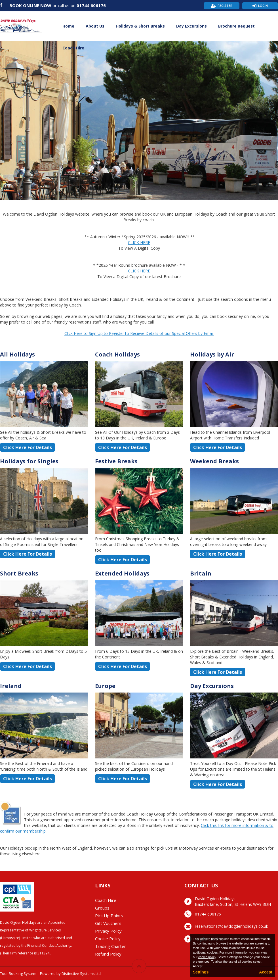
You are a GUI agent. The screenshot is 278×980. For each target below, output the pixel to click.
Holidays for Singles (29, 461)
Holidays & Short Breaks (140, 26)
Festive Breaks (116, 461)
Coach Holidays (117, 354)
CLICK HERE (139, 242)
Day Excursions (191, 26)
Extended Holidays (122, 573)
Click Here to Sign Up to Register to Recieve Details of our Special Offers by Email (139, 333)
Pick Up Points (109, 916)
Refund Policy (108, 954)
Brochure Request (236, 26)
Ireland (11, 686)
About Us (95, 26)
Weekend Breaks (214, 461)
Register (225, 6)
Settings (201, 972)
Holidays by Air (212, 354)
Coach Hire (73, 48)
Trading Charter (110, 946)
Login (263, 6)
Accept (266, 972)
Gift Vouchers (108, 923)
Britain (201, 573)
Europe (105, 686)
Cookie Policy (108, 939)
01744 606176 (91, 5)
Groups (102, 908)
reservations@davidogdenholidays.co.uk (231, 926)
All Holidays (17, 354)
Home (68, 26)
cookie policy (207, 957)
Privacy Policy (108, 931)
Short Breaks (19, 573)
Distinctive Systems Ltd (81, 973)
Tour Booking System (18, 973)
